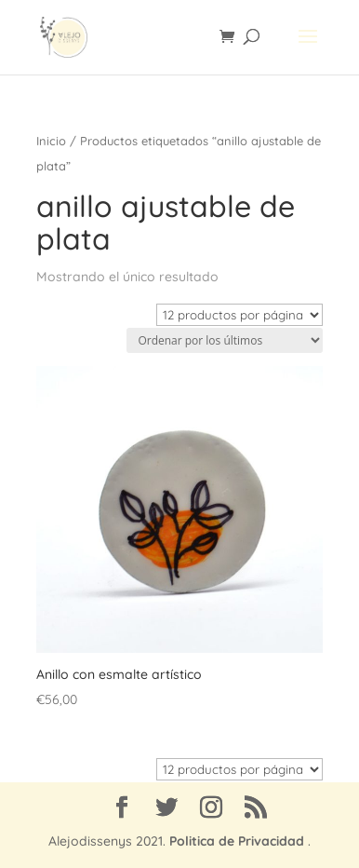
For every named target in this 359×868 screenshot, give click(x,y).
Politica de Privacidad (237, 841)
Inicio (51, 141)
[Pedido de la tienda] (225, 340)
